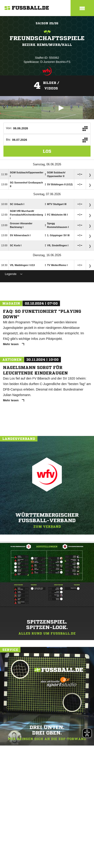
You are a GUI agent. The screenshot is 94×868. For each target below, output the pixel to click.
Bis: (9, 140)
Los (47, 151)
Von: (9, 128)
